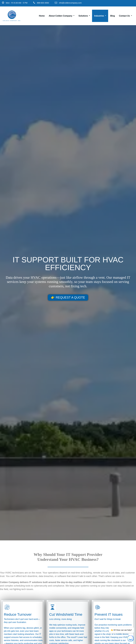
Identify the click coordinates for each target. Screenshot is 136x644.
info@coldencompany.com (70, 3)
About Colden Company (62, 16)
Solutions (84, 16)
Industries (100, 16)
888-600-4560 (43, 3)
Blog (113, 16)
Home (42, 16)
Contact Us (125, 16)
